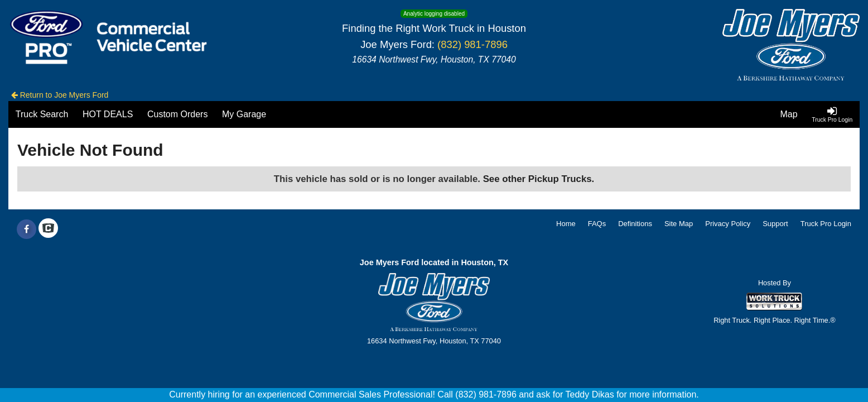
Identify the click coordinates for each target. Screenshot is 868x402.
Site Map (679, 224)
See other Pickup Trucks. (539, 179)
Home (566, 224)
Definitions (635, 224)
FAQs (597, 224)
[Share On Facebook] (26, 229)
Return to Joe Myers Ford (60, 95)
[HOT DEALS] (108, 114)
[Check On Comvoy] (48, 229)
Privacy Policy (728, 224)
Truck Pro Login (826, 224)
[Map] (789, 114)
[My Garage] (244, 114)
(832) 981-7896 (472, 44)
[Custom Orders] (177, 114)
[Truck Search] (42, 114)
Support (775, 224)
